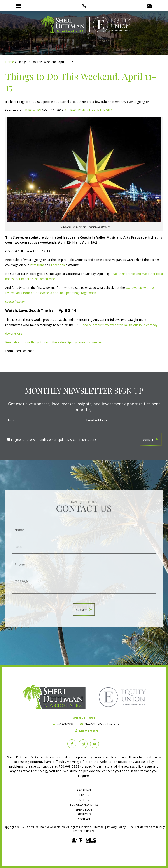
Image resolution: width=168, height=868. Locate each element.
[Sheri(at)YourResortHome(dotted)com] (149, 6)
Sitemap (98, 827)
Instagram (37, 265)
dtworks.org (14, 333)
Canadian (84, 790)
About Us (84, 814)
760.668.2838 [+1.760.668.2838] (65, 724)
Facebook (58, 265)
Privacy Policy (116, 827)
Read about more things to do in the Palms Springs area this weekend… (56, 342)
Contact (84, 819)
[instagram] (83, 744)
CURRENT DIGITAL (101, 110)
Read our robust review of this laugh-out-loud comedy (119, 325)
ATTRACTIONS (75, 110)
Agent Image (86, 831)
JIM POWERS (32, 110)
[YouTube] (94, 744)
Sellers (84, 800)
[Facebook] (72, 744)
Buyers (84, 795)
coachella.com (15, 301)
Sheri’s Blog (84, 810)
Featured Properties (84, 805)
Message (84, 579)
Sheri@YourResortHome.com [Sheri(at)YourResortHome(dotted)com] (103, 724)
